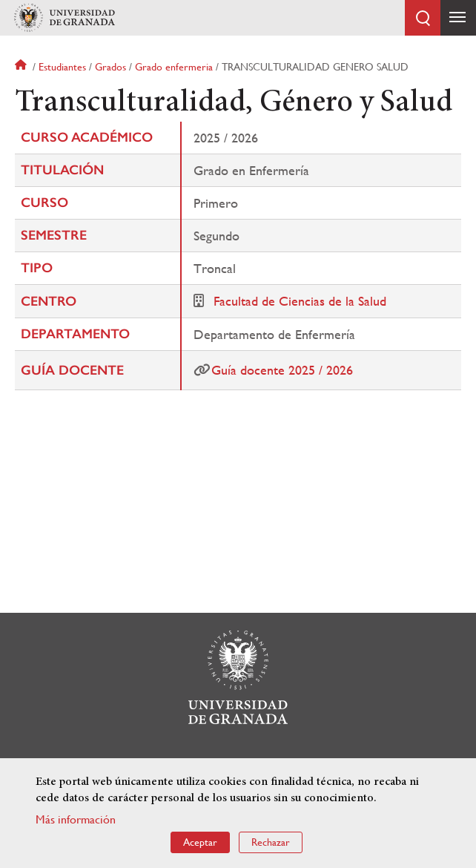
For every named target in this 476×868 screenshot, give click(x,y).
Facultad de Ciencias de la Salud (300, 301)
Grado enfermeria (174, 67)
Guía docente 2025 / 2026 (282, 370)
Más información (76, 819)
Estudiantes (62, 67)
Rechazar (271, 842)
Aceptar (200, 842)
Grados (110, 67)
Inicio (22, 67)
